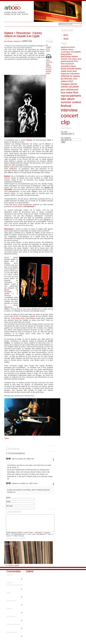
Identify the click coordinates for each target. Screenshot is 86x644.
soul (76, 90)
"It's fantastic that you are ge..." (14, 640)
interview (69, 110)
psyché (70, 61)
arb (12, 8)
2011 (76, 61)
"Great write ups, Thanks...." (12, 616)
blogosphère (66, 54)
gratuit (64, 61)
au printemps (17, 206)
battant (48, 66)
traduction (65, 74)
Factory (49, 70)
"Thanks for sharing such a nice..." (13, 624)
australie (71, 69)
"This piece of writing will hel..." (14, 632)
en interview (29, 206)
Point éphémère (11, 169)
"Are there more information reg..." (13, 608)
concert (49, 68)
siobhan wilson (67, 49)
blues (73, 47)
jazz (63, 90)
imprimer (17, 41)
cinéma (69, 90)
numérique (65, 52)
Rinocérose (9, 229)
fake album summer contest (71, 101)
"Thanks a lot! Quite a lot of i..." (14, 600)
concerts (49, 62)
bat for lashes (73, 76)
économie (70, 64)
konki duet (72, 71)
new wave (72, 59)
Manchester (66, 57)
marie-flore (72, 92)
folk (72, 74)
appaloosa (65, 47)
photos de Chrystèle (11, 291)
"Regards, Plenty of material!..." (13, 582)
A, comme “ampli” (13, 569)
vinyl (79, 59)
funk (63, 64)
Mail (65, 39)
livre (63, 92)
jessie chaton (48, 74)
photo (77, 74)
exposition (65, 66)
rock (72, 52)
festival (48, 72)
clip (65, 122)
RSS (64, 35)
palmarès (75, 96)
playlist (78, 52)
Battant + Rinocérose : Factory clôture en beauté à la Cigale (23, 35)
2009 (63, 76)
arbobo (10, 41)
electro (74, 84)
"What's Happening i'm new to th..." (14, 592)
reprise (65, 96)
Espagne (65, 84)
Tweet (6, 438)
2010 (71, 81)
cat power (74, 87)
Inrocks (64, 59)
